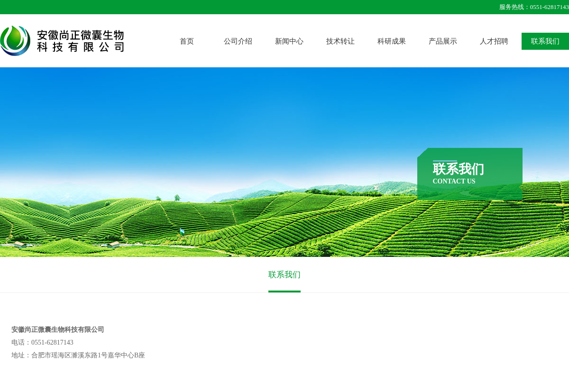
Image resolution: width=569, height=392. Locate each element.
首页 (187, 41)
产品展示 (443, 41)
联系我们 (545, 41)
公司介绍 (238, 41)
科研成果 (392, 41)
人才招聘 (494, 41)
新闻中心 (289, 41)
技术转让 (340, 41)
